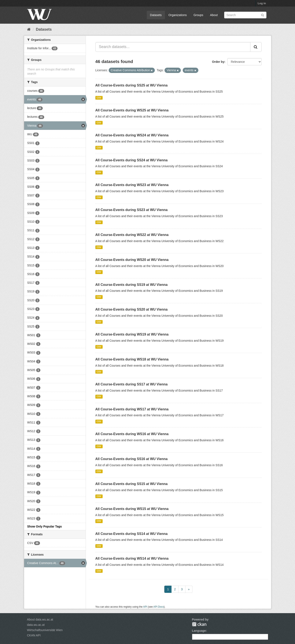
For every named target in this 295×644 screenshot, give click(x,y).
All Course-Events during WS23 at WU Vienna (132, 185)
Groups (198, 15)
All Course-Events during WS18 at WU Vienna (132, 359)
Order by (218, 62)
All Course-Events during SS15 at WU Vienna (132, 484)
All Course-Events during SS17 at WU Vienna (132, 384)
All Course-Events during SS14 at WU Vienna (132, 534)
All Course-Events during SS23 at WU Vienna (132, 210)
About (214, 15)
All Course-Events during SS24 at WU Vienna (132, 160)
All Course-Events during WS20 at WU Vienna (132, 260)
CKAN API (34, 635)
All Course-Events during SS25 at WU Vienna (132, 85)
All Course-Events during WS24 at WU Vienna (132, 135)
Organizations (178, 15)
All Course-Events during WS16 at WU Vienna (132, 434)
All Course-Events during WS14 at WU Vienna (132, 558)
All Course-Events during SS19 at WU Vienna (132, 285)
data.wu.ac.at (36, 625)
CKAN (199, 624)
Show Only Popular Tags (45, 526)
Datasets (156, 15)
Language (199, 631)
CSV (99, 98)
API (145, 607)
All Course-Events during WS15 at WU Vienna (132, 509)
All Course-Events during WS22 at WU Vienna (132, 235)
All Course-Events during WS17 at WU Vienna (132, 409)
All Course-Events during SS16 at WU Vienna (132, 459)
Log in (262, 3)
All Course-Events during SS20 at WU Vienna (132, 309)
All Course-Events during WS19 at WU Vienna (132, 334)
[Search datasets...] (173, 47)
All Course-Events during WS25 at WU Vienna (132, 110)
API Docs (159, 607)
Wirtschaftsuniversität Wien (45, 630)
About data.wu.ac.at (40, 619)
